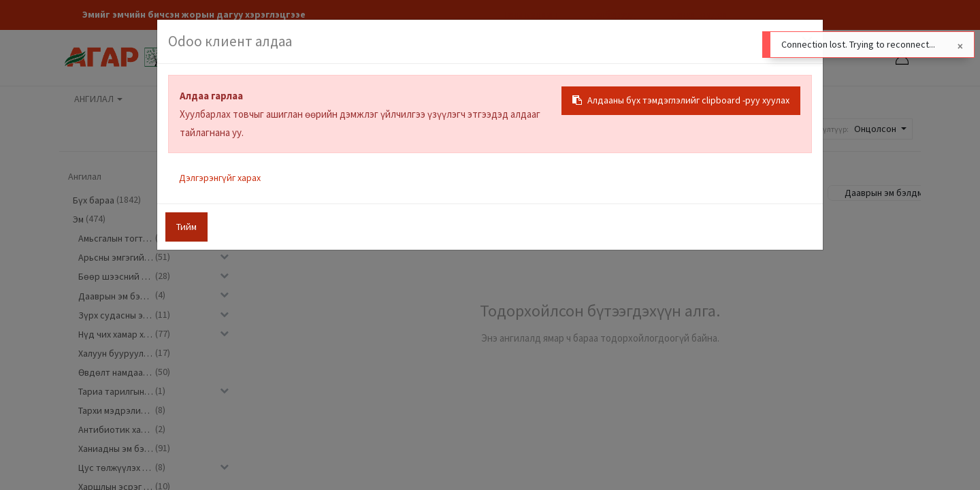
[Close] (960, 47)
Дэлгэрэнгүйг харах (220, 178)
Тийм (186, 227)
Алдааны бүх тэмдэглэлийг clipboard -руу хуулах (681, 100)
